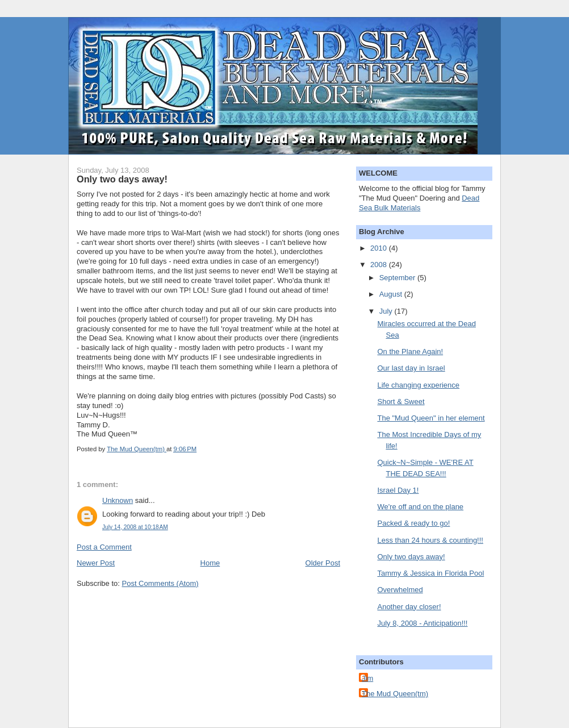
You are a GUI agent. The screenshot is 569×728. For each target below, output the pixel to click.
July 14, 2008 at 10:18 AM (135, 527)
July (387, 311)
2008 (380, 265)
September (398, 278)
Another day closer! (409, 607)
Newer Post (96, 563)
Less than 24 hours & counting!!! (430, 540)
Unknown (118, 500)
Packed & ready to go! (413, 523)
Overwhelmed (400, 590)
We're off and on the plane (420, 507)
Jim (367, 678)
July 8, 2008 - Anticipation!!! (422, 623)
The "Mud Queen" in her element (431, 418)
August (392, 294)
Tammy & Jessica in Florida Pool (430, 573)
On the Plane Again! (410, 351)
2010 (380, 248)
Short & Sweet (401, 402)
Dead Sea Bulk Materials (419, 203)
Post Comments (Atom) (160, 583)
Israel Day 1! (398, 490)
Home (210, 563)
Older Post (323, 563)
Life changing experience (418, 385)
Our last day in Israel (411, 368)
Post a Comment (104, 547)
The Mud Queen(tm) (395, 694)
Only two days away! (411, 557)
